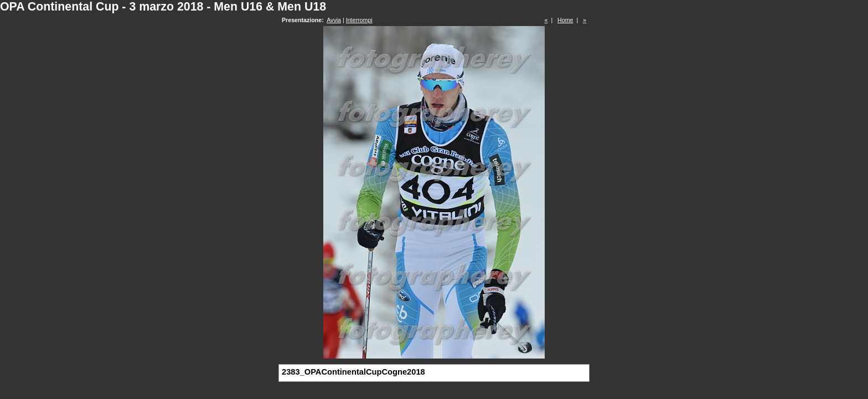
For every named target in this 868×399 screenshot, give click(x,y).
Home (565, 20)
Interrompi (359, 20)
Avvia (334, 20)
